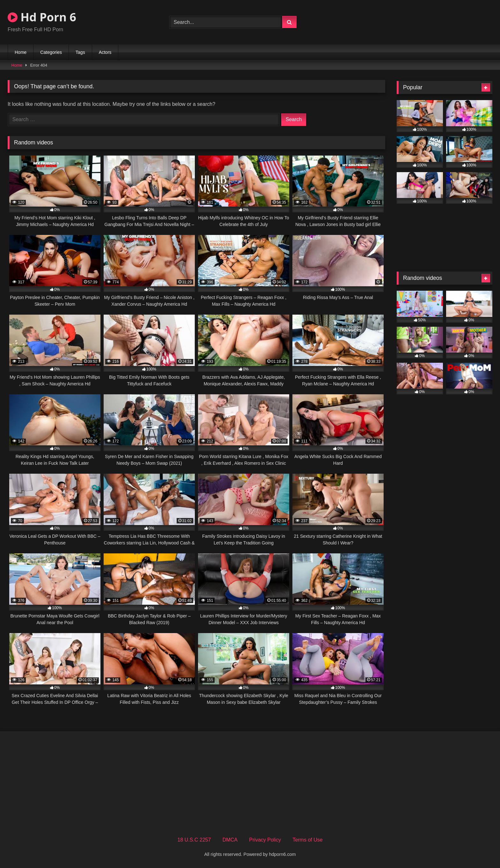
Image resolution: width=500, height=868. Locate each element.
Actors (105, 52)
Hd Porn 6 (42, 17)
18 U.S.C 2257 (194, 840)
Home (21, 52)
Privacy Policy (265, 840)
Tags (80, 52)
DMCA (230, 840)
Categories (51, 52)
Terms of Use (307, 840)
